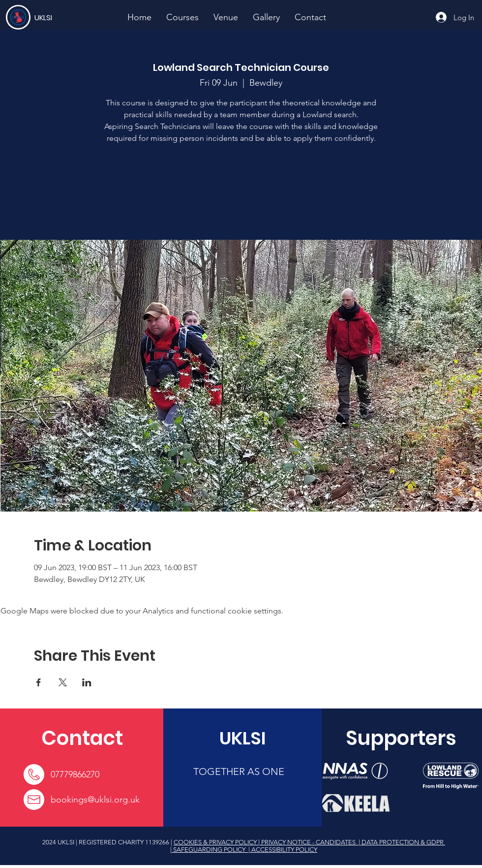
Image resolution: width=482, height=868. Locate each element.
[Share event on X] (63, 682)
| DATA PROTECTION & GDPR (401, 842)
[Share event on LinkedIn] (87, 682)
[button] (182, 17)
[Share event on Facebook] (39, 682)
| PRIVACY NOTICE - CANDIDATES (308, 842)
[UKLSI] (70, 17)
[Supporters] (401, 738)
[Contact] (82, 738)
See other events (241, 193)
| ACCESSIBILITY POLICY (282, 850)
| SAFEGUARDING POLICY (209, 850)
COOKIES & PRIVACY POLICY (216, 842)
